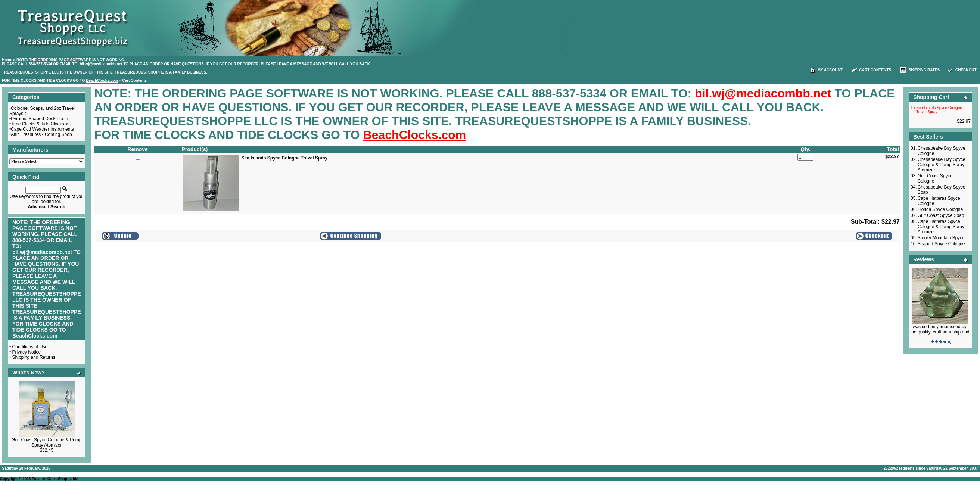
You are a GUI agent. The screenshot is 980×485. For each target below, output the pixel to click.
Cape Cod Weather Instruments (42, 129)
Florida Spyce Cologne (940, 209)
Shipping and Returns (34, 357)
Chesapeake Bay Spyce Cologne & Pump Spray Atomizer (942, 165)
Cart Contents (134, 80)
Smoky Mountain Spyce (941, 238)
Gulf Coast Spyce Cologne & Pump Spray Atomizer (46, 442)
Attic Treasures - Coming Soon (41, 134)
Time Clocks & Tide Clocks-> (39, 124)
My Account (826, 70)
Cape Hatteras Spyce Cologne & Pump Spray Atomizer (941, 227)
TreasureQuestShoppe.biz (55, 479)
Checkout (962, 70)
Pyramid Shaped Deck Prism (39, 119)
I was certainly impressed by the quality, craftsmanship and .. (940, 332)
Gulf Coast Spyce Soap (941, 215)
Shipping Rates (920, 70)
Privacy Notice (27, 352)
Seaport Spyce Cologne (941, 244)
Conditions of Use (30, 347)
